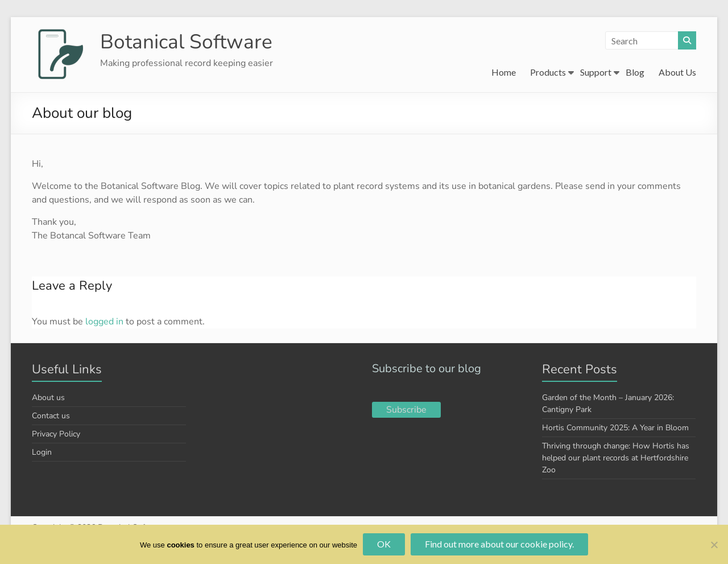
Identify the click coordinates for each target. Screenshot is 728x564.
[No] (714, 545)
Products (548, 72)
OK (384, 544)
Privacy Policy (56, 434)
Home (504, 72)
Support (596, 72)
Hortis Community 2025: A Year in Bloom (615, 428)
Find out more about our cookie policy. (499, 544)
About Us (677, 72)
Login (42, 452)
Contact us (51, 416)
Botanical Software (187, 41)
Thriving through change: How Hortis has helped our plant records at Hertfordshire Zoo (616, 458)
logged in (104, 322)
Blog (635, 72)
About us (48, 398)
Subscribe (406, 410)
